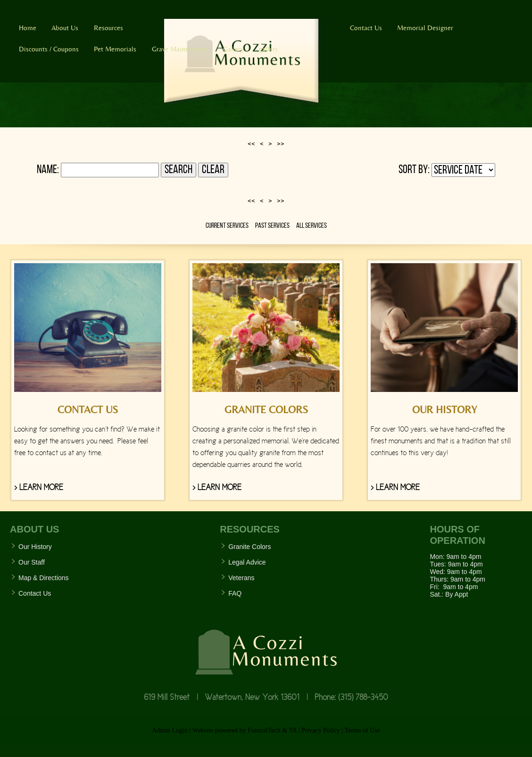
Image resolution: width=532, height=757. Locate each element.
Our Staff (32, 562)
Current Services (227, 226)
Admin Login (170, 730)
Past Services (272, 226)
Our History (35, 547)
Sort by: (414, 170)
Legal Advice (247, 562)
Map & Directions (44, 578)
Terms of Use (362, 730)
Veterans (241, 578)
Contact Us (35, 593)
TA (293, 730)
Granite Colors (249, 547)
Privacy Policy (321, 730)
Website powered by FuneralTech (237, 730)
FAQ (235, 593)
